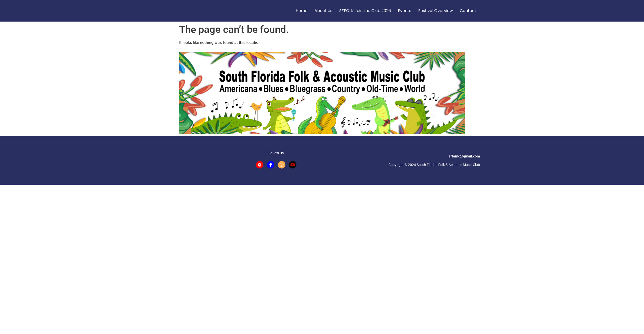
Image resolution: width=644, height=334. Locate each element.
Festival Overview (436, 11)
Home (302, 11)
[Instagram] (282, 165)
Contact (468, 11)
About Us (323, 11)
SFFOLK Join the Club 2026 (365, 11)
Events (405, 11)
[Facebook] (271, 165)
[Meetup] (260, 165)
